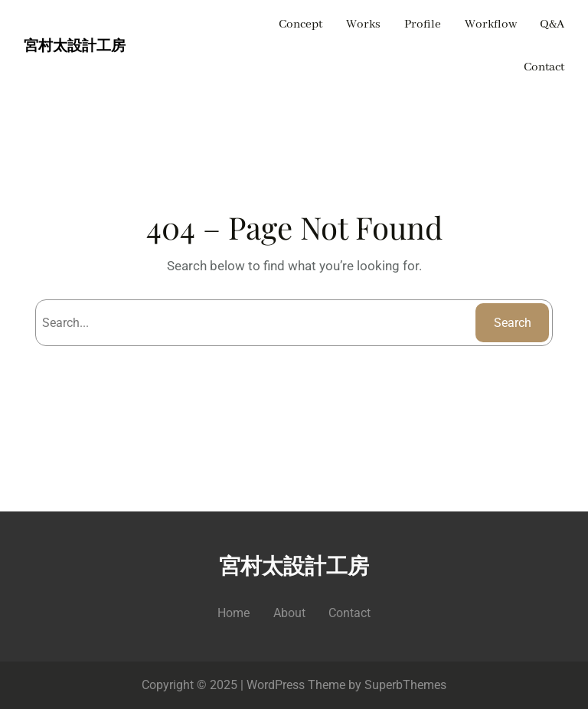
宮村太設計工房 (75, 47)
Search (513, 323)
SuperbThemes (405, 685)
